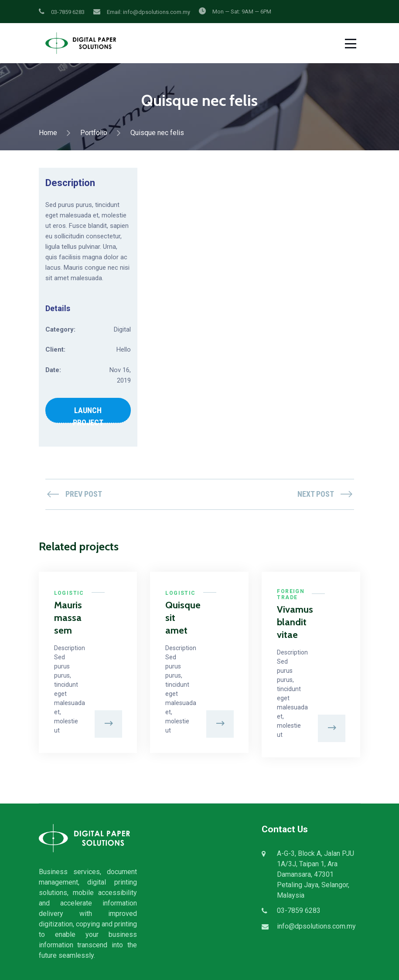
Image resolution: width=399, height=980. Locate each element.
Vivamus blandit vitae (288, 622)
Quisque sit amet (176, 618)
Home (48, 133)
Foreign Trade (291, 594)
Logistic (69, 593)
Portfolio (94, 133)
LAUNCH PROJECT (88, 414)
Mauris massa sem (65, 618)
